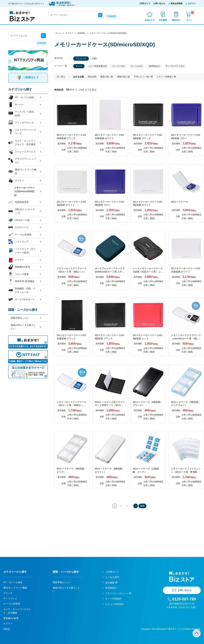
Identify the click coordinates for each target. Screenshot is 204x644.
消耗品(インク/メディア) (21, 211)
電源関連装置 (18, 202)
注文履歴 (163, 20)
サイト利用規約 (113, 599)
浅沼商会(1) (154, 66)
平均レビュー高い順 (144, 77)
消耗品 (7, 629)
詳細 (94, 58)
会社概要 (110, 583)
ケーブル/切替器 (20, 235)
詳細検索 (112, 16)
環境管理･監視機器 (21, 281)
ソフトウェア (18, 242)
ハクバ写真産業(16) (97, 66)
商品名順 (92, 77)
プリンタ (8, 593)
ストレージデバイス (22, 152)
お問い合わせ (159, 3)
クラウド (16, 260)
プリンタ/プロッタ (21, 123)
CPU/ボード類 (19, 220)
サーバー (16, 105)
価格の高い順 (107, 77)
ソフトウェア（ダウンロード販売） (22, 251)
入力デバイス (18, 227)
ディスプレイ (10, 598)
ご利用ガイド (144, 3)
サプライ (16, 181)
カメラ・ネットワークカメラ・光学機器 (22, 143)
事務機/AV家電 (19, 267)
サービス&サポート (21, 299)
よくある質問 (112, 577)
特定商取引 (111, 588)
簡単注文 (176, 20)
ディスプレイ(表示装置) (21, 114)
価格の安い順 (124, 77)
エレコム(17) (137, 66)
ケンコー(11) (119, 66)
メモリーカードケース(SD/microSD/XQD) (24, 191)
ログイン (192, 3)
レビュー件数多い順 (166, 77)
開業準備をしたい (20, 318)
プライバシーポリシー (117, 593)
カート (190, 16)
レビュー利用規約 (115, 604)
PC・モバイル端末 (21, 97)
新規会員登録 (177, 3)
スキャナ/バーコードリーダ (22, 132)
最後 (142, 506)
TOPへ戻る (197, 633)
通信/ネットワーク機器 (22, 171)
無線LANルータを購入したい (23, 327)
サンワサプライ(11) (175, 66)
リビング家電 (18, 274)
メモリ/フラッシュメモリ (22, 161)
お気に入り (150, 20)
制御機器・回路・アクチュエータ (22, 290)
